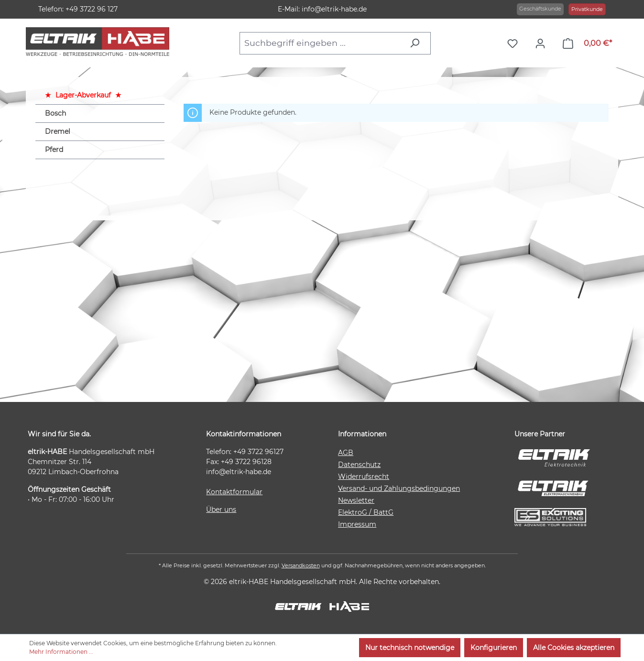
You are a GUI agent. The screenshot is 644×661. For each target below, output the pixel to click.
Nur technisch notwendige (410, 648)
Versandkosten (301, 565)
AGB (346, 453)
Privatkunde (587, 9)
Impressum (357, 524)
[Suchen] (417, 43)
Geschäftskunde (540, 9)
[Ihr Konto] (543, 43)
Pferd (54, 150)
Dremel (58, 131)
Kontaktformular (234, 492)
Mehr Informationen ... (61, 652)
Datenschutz (359, 465)
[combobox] (322, 43)
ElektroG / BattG (366, 512)
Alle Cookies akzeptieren (574, 648)
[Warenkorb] (587, 43)
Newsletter (356, 500)
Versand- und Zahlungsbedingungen (399, 488)
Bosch (55, 113)
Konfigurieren (494, 648)
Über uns (221, 509)
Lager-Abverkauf (83, 95)
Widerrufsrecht (364, 477)
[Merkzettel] (515, 43)
